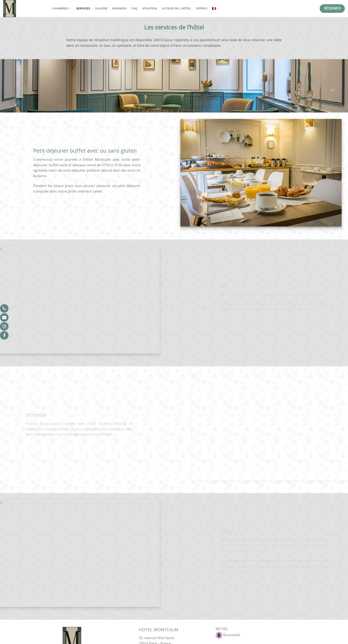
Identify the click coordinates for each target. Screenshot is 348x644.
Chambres (62, 8)
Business (120, 8)
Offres (202, 8)
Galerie (101, 8)
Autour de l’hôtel (177, 8)
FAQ (134, 8)
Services (83, 8)
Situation (149, 8)
